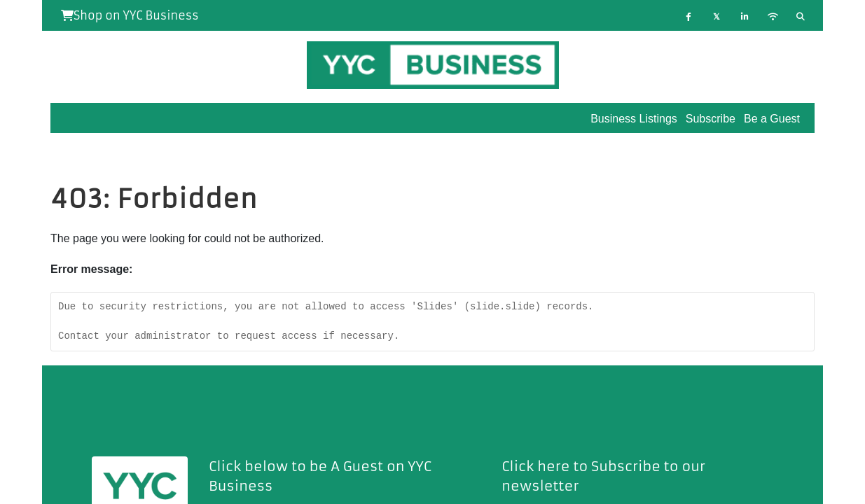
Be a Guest (772, 119)
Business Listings (634, 119)
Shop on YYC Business (130, 15)
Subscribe (711, 119)
